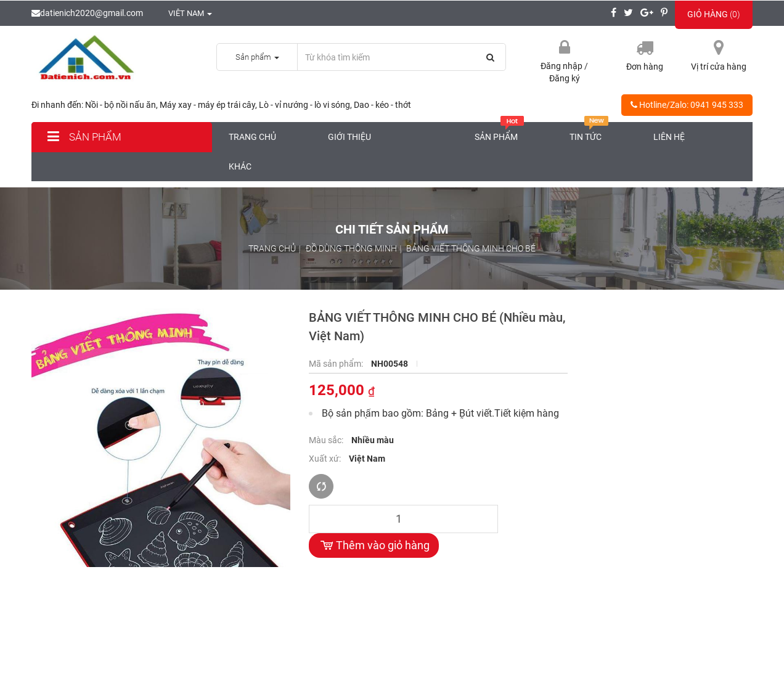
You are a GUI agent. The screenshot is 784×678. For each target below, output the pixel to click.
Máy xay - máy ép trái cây (207, 105)
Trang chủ (252, 137)
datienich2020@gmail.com (87, 13)
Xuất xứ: (326, 459)
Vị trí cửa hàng (719, 67)
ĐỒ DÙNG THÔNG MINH (351, 248)
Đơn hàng (645, 67)
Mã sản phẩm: (337, 364)
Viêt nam (184, 13)
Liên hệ (669, 137)
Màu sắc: (327, 440)
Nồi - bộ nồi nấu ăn (120, 105)
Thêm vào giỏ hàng (374, 545)
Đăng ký (565, 78)
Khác (240, 166)
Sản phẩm (83, 137)
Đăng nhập (562, 66)
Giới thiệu (349, 137)
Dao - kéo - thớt (382, 105)
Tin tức (589, 132)
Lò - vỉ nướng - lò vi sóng (304, 105)
